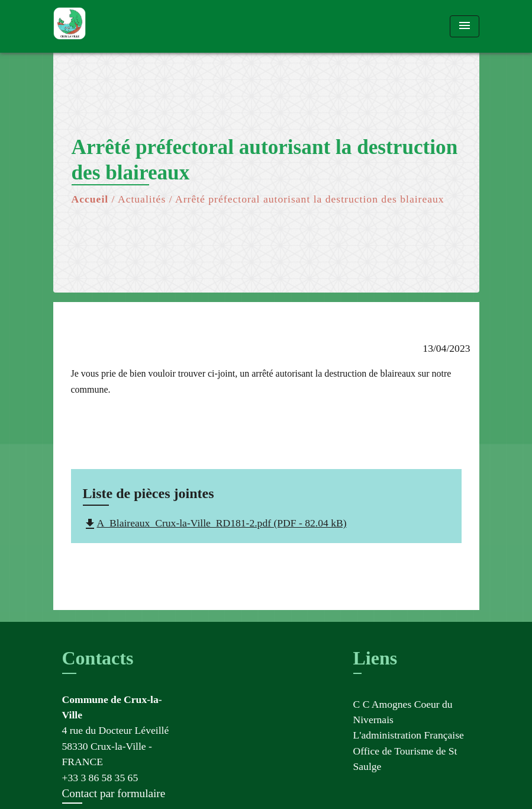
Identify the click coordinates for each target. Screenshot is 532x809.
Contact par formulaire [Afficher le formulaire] (114, 793)
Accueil (90, 199)
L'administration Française (409, 735)
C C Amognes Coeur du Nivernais (403, 712)
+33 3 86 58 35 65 (100, 778)
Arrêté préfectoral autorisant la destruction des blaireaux (310, 199)
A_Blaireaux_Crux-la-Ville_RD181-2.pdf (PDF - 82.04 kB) (215, 523)
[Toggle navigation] (465, 26)
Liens (375, 658)
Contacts (98, 658)
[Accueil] (127, 26)
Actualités (142, 199)
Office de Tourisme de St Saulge (405, 759)
